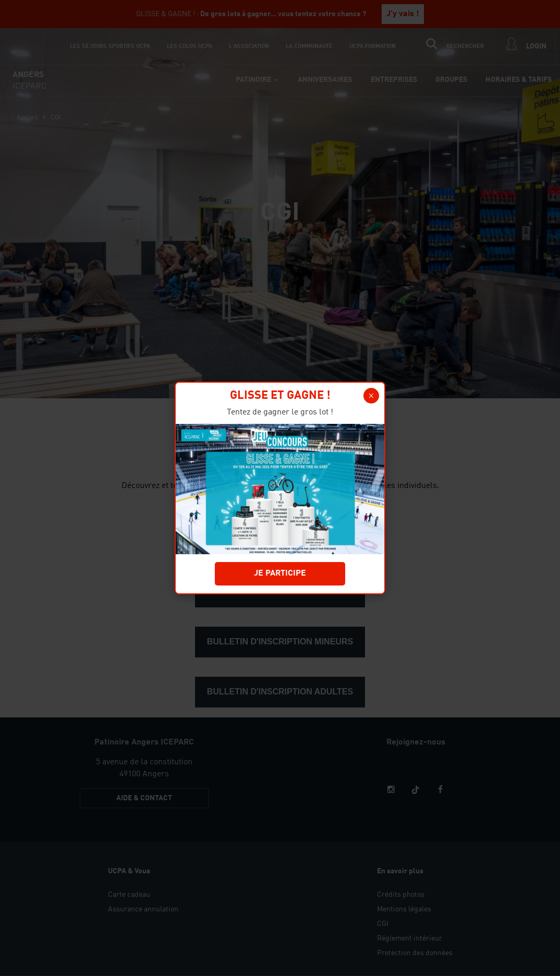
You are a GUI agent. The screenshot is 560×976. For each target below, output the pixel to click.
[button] (371, 396)
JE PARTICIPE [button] (280, 574)
